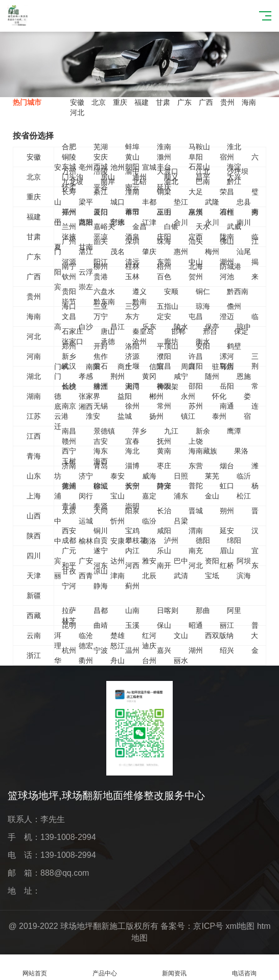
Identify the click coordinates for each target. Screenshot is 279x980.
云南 (34, 635)
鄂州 (227, 366)
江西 (34, 436)
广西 (206, 102)
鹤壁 (234, 346)
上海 (34, 496)
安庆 (101, 157)
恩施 (244, 376)
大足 (196, 192)
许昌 (196, 356)
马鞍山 (199, 147)
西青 (86, 576)
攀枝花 (136, 540)
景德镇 (104, 431)
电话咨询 (245, 967)
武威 (234, 226)
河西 (132, 565)
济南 (69, 466)
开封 (101, 346)
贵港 (101, 277)
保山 (164, 625)
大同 (101, 511)
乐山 (164, 551)
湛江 (86, 252)
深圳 (132, 241)
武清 (181, 576)
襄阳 (196, 366)
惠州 (181, 252)
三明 (164, 212)
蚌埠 (132, 147)
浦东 (181, 496)
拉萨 (69, 610)
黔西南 (238, 291)
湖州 (196, 650)
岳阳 (227, 386)
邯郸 (178, 331)
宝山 (118, 496)
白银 (171, 226)
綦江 (101, 192)
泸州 (171, 540)
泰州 (219, 416)
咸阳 (164, 531)
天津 (34, 576)
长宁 (132, 486)
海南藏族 (203, 451)
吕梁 (181, 521)
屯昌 (196, 316)
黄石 (101, 366)
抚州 (164, 441)
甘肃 (163, 102)
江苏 (34, 416)
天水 (203, 226)
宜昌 (164, 366)
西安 (69, 531)
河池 (227, 277)
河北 (77, 112)
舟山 (118, 660)
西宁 (69, 451)
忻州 (118, 521)
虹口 (227, 486)
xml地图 (240, 926)
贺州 (196, 277)
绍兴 (227, 650)
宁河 (69, 586)
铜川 (101, 531)
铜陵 (69, 157)
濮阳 (164, 356)
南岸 (108, 181)
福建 (142, 102)
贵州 (227, 102)
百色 (164, 277)
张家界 (89, 396)
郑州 (69, 346)
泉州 (196, 212)
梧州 (164, 266)
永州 (188, 396)
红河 (149, 635)
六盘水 (104, 291)
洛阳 (132, 346)
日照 (181, 476)
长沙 (69, 386)
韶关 (101, 241)
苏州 (196, 406)
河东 (101, 565)
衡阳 (164, 386)
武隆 (212, 202)
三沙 (132, 306)
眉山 (227, 551)
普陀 (196, 486)
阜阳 (196, 157)
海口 (69, 306)
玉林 (132, 277)
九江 (171, 431)
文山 (181, 635)
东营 (196, 466)
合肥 (69, 147)
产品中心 (105, 967)
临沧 (86, 635)
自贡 (101, 540)
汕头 (196, 241)
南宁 (69, 266)
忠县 (244, 202)
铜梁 (164, 192)
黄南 (164, 451)
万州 (69, 171)
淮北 (234, 147)
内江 (132, 551)
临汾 (149, 521)
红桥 (227, 565)
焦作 (101, 356)
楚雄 (118, 635)
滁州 (164, 157)
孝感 (86, 376)
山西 (34, 516)
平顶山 (168, 346)
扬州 (156, 416)
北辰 (149, 576)
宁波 (101, 650)
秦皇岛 (143, 331)
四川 (34, 556)
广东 (184, 102)
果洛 (241, 451)
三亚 (101, 306)
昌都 (101, 610)
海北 (132, 451)
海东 (101, 451)
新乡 (69, 356)
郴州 (156, 396)
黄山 (132, 157)
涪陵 (101, 171)
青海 (34, 456)
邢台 (210, 331)
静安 (164, 486)
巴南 (203, 181)
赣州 (69, 441)
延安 (227, 531)
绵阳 (234, 540)
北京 (99, 102)
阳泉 (132, 511)
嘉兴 (164, 650)
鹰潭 (234, 431)
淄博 (132, 466)
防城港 (230, 266)
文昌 (69, 316)
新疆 (34, 596)
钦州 (69, 277)
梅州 (212, 252)
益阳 (125, 396)
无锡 (101, 406)
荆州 (118, 376)
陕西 (34, 536)
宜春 (132, 441)
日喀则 (168, 610)
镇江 (188, 416)
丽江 (227, 625)
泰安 (118, 476)
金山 (212, 496)
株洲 (101, 386)
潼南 (132, 192)
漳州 (227, 212)
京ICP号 (208, 926)
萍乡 (139, 431)
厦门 (101, 212)
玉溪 (132, 625)
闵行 (86, 496)
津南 (118, 576)
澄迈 (227, 316)
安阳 (203, 346)
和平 (69, 565)
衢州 (86, 660)
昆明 (69, 625)
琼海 (203, 306)
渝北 (171, 181)
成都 (69, 540)
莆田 (132, 212)
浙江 (34, 655)
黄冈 (149, 376)
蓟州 (132, 586)
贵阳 (69, 291)
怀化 (219, 396)
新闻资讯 (175, 967)
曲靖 (101, 625)
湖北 (34, 376)
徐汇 (101, 486)
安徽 (77, 102)
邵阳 (196, 386)
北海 (196, 266)
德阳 (203, 540)
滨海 (244, 576)
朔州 (227, 511)
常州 (164, 406)
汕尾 (244, 252)
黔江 (234, 181)
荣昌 (227, 192)
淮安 (93, 416)
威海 (149, 476)
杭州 (69, 650)
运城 (86, 521)
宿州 (227, 157)
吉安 (101, 441)
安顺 (171, 291)
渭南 (196, 531)
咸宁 (181, 376)
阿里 (234, 610)
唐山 (108, 331)
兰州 (69, 226)
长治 (164, 511)
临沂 (244, 476)
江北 (203, 171)
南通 (227, 406)
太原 (69, 511)
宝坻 (212, 576)
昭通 (196, 625)
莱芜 (212, 476)
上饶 (196, 441)
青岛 (101, 466)
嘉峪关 (104, 226)
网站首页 (35, 967)
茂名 (118, 252)
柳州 (101, 266)
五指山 (168, 306)
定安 (164, 316)
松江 (244, 496)
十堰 (132, 366)
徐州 (132, 406)
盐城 (125, 416)
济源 (132, 356)
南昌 (69, 431)
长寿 (69, 192)
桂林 (132, 266)
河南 (34, 356)
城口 (118, 202)
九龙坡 (73, 181)
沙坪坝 (238, 171)
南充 (196, 551)
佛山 (227, 241)
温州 (132, 650)
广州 (69, 241)
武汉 (69, 366)
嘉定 (149, 496)
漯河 (227, 356)
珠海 (164, 241)
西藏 (34, 616)
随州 (212, 376)
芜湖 (101, 147)
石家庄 (73, 331)
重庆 (120, 102)
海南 (249, 102)
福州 (69, 212)
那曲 (203, 610)
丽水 (181, 660)
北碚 (139, 181)
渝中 (132, 171)
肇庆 (149, 252)
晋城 (196, 511)
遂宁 (101, 551)
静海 (101, 586)
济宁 (86, 476)
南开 (164, 565)
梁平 (86, 202)
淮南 (164, 147)
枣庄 (164, 466)
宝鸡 (132, 531)
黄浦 (69, 486)
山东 (34, 476)
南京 (69, 406)
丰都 (149, 202)
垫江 (181, 202)
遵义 (139, 291)
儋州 (234, 306)
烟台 (227, 466)
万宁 (101, 316)
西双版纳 (219, 635)
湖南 (34, 396)
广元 (69, 551)
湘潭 (132, 386)
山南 (132, 610)
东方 (132, 316)
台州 (149, 660)
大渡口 (168, 171)
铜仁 (203, 291)
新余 (203, 431)
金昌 (139, 226)
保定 (241, 331)
